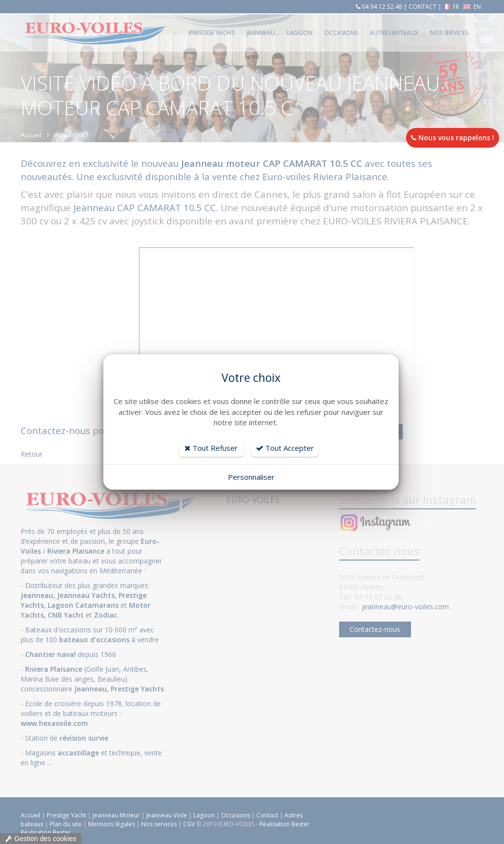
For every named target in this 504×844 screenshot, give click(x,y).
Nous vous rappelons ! (453, 138)
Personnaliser (251, 477)
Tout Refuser (211, 448)
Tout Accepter (285, 448)
